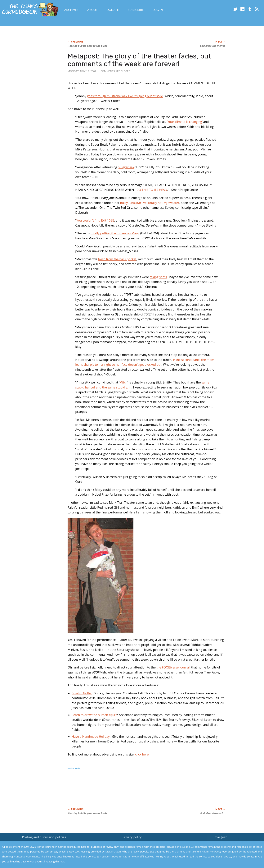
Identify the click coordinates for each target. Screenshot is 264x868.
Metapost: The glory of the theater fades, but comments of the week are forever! (139, 60)
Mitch (123, 382)
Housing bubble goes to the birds (87, 46)
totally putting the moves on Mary (115, 233)
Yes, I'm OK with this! (232, 854)
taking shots (158, 277)
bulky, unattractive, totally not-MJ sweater (150, 203)
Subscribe (136, 10)
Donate (113, 10)
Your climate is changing (185, 122)
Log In (158, 10)
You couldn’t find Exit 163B (95, 220)
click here (142, 754)
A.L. (63, 861)
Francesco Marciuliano (26, 857)
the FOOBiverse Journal (173, 667)
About (92, 10)
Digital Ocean (113, 852)
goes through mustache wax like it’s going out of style (125, 96)
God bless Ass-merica (213, 46)
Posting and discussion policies (44, 837)
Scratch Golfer (82, 693)
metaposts (74, 768)
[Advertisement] (137, 793)
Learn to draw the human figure (94, 715)
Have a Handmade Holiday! (91, 737)
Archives (71, 10)
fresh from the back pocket (117, 259)
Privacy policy (132, 837)
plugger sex (126, 167)
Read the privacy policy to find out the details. (230, 844)
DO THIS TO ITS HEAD (152, 190)
